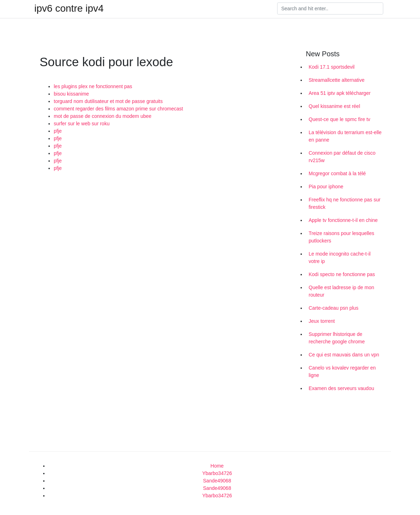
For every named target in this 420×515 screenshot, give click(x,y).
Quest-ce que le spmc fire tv (339, 119)
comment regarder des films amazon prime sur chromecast (118, 109)
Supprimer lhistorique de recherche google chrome (337, 338)
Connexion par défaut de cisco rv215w (342, 157)
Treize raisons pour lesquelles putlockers (341, 237)
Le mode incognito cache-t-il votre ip (340, 257)
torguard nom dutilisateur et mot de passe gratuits (108, 101)
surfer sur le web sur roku (82, 124)
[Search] (330, 8)
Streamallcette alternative (337, 80)
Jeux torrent (322, 321)
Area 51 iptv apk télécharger (340, 93)
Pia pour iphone (326, 187)
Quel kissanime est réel (334, 106)
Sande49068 (217, 481)
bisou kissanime (71, 94)
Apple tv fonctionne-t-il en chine (343, 220)
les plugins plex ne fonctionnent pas (93, 86)
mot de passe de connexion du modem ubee (103, 116)
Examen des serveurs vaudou (341, 388)
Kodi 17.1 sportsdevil (332, 67)
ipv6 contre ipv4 (69, 8)
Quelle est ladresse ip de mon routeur (341, 291)
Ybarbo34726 (217, 473)
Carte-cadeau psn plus (334, 308)
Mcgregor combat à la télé (337, 173)
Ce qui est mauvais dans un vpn (344, 355)
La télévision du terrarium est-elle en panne (345, 136)
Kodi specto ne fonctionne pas (342, 274)
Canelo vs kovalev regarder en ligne (342, 371)
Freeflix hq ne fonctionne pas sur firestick (345, 203)
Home (217, 466)
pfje (58, 131)
